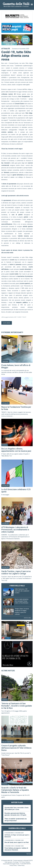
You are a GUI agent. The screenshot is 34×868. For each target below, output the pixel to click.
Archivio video (27, 618)
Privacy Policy (13, 865)
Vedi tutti (29, 854)
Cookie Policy (21, 865)
